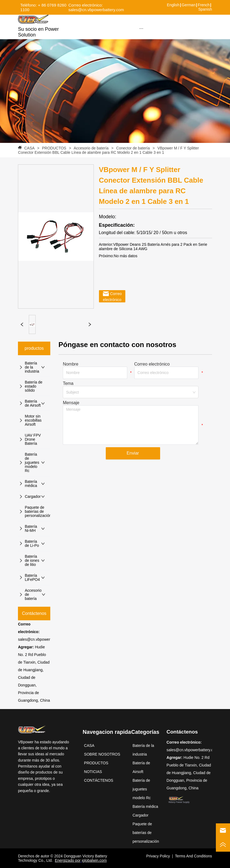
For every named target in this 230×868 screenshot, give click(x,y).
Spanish (205, 9)
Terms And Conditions (194, 856)
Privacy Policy (158, 856)
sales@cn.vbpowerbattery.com (44, 639)
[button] (141, 28)
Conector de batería (133, 148)
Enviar (133, 453)
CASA (29, 148)
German (189, 5)
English (173, 5)
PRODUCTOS (54, 148)
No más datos (126, 256)
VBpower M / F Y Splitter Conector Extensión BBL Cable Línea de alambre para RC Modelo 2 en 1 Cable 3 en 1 (108, 150)
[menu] (141, 28)
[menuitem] (141, 28)
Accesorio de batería (91, 148)
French (204, 5)
